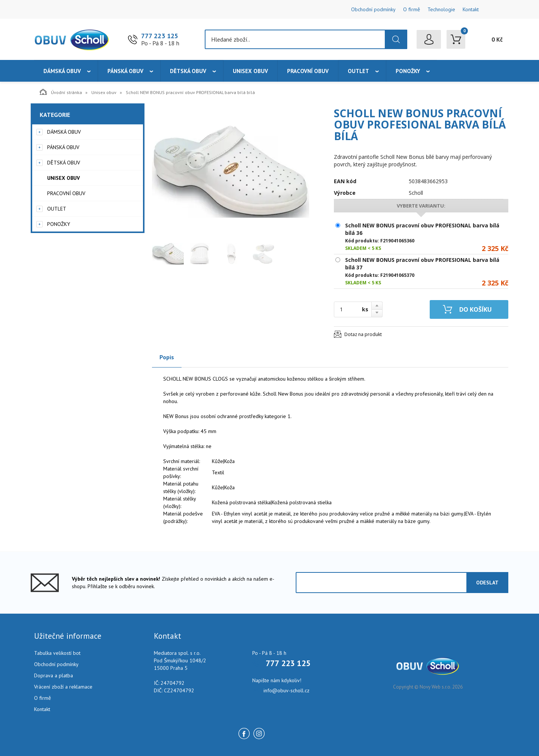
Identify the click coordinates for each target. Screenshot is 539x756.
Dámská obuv (62, 71)
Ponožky (408, 71)
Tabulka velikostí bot (57, 653)
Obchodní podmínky (373, 9)
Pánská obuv (125, 71)
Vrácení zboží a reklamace (63, 687)
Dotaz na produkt (363, 334)
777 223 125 (160, 36)
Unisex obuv (250, 71)
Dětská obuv (188, 71)
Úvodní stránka (61, 92)
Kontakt (471, 9)
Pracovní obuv (308, 71)
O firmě (412, 9)
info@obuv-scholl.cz (287, 690)
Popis (167, 357)
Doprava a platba (54, 675)
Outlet (358, 71)
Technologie (441, 9)
